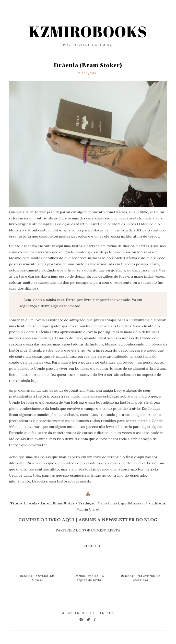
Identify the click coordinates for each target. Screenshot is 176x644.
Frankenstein (39, 230)
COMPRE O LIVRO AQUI (46, 520)
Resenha (106, 613)
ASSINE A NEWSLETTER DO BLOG (118, 520)
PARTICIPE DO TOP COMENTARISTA (88, 530)
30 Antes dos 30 (78, 613)
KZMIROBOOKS (88, 31)
